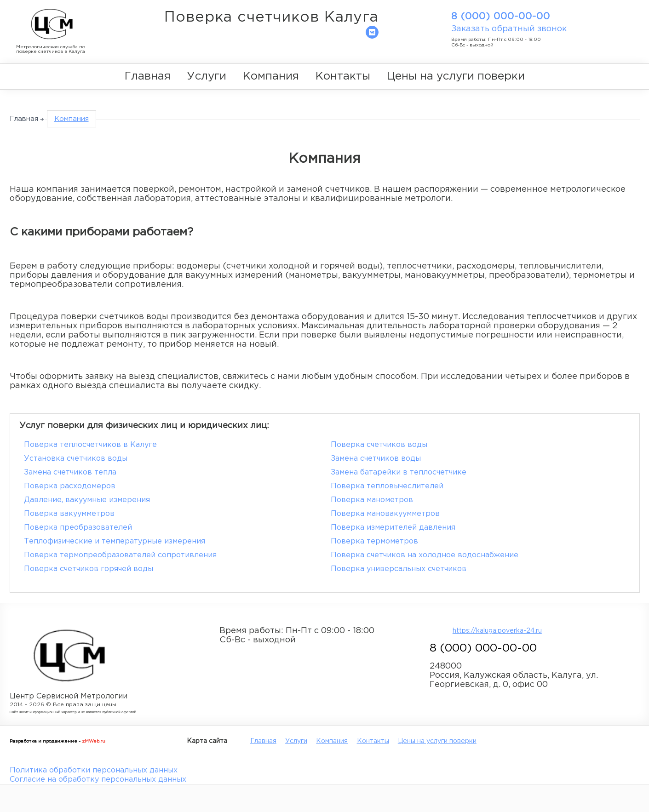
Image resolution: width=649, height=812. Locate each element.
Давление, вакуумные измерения (87, 500)
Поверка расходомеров (70, 486)
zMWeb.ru (94, 741)
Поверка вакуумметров (69, 514)
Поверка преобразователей (78, 528)
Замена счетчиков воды (376, 459)
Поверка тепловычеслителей (387, 486)
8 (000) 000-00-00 (501, 17)
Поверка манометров (372, 500)
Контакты (343, 76)
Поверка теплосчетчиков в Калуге (90, 445)
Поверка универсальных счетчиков (399, 569)
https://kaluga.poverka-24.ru (497, 631)
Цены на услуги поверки (456, 76)
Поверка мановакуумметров (385, 514)
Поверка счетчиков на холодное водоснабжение (425, 555)
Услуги (207, 76)
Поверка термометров (374, 541)
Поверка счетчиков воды (379, 445)
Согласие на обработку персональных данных (98, 780)
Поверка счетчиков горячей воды (89, 569)
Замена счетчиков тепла (70, 472)
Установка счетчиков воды (76, 459)
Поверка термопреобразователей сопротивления (120, 555)
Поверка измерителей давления (393, 528)
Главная (148, 76)
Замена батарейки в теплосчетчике (399, 472)
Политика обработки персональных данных (94, 770)
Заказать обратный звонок (509, 29)
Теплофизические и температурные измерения (115, 541)
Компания (271, 76)
